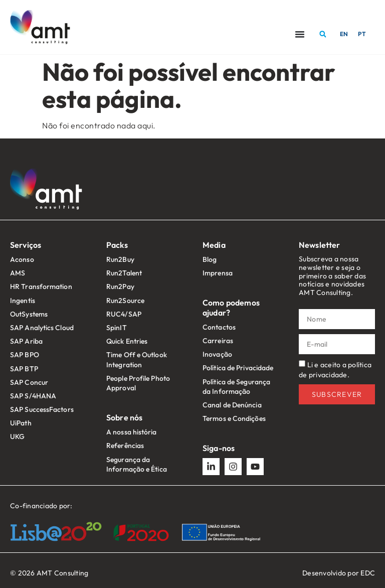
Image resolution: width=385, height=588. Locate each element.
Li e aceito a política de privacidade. (335, 370)
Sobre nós (124, 417)
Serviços (26, 245)
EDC (368, 573)
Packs (117, 245)
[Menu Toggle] (300, 34)
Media (214, 245)
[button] (323, 34)
